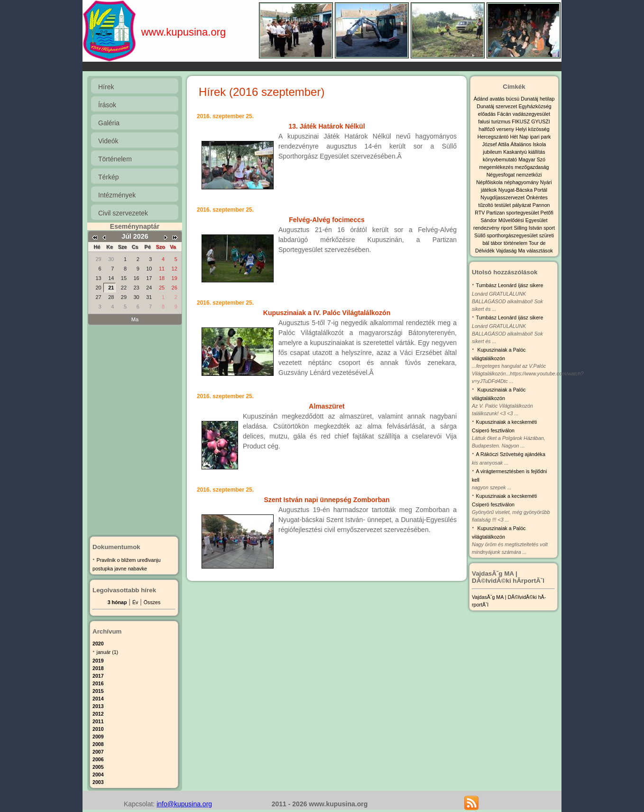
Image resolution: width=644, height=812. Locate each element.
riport (507, 228)
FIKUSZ (521, 121)
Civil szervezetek (123, 213)
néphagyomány (522, 182)
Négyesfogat (501, 175)
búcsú (513, 99)
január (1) (108, 652)
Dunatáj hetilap (538, 99)
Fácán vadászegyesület (524, 114)
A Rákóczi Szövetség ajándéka (511, 454)
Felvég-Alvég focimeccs (327, 220)
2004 (98, 775)
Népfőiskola (490, 182)
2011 (98, 721)
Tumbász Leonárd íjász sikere (510, 285)
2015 (98, 691)
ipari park (540, 137)
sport (549, 228)
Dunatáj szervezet (497, 106)
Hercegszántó (494, 137)
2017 (98, 676)
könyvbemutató (501, 159)
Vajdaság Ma (511, 251)
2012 (98, 714)
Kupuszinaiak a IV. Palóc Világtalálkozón (327, 313)
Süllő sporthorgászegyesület (507, 235)
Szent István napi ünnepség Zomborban (327, 500)
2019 (98, 661)
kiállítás (537, 152)
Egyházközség (535, 106)
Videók (108, 141)
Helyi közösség (533, 129)
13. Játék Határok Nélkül (327, 126)
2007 (98, 752)
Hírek (106, 87)
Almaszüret (327, 406)
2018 (98, 668)
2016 (98, 683)
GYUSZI (541, 121)
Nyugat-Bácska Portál (523, 190)
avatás (497, 99)
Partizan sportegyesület (513, 213)
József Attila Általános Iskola (514, 144)
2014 (98, 699)
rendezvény (487, 228)
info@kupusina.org (184, 804)
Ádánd (482, 99)
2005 (98, 767)
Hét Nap (520, 137)
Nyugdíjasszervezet (503, 197)
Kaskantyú (516, 152)
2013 (98, 706)
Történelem (115, 159)
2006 (98, 759)
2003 (98, 782)
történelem (516, 243)
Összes (152, 602)
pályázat (522, 205)
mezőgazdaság (532, 167)
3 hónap (117, 602)
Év (135, 602)
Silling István (529, 228)
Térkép (109, 177)
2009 (98, 737)
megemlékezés (497, 167)
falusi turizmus (495, 121)
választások (540, 251)
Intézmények (117, 195)
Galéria (109, 123)
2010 (98, 729)
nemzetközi (529, 175)
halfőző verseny (497, 129)
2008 (98, 744)
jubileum (493, 152)
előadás (488, 114)
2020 (98, 644)
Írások (107, 105)
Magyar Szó (532, 159)
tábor (497, 243)
